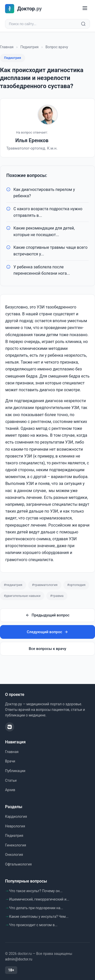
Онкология (14, 855)
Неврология (15, 826)
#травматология (45, 585)
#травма (57, 596)
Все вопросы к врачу (48, 649)
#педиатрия (13, 585)
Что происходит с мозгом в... (33, 925)
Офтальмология (18, 864)
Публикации (15, 771)
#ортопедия (76, 585)
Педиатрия (29, 47)
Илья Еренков (32, 140)
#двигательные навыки (22, 596)
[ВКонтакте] (10, 727)
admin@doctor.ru (19, 959)
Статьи (11, 780)
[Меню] (85, 9)
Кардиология (16, 816)
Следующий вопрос (48, 632)
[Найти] (83, 24)
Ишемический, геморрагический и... (39, 899)
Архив (10, 790)
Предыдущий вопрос (48, 615)
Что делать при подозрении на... (36, 908)
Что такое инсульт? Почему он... (36, 891)
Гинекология (16, 845)
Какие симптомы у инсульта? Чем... (39, 917)
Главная (7, 47)
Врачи (10, 761)
